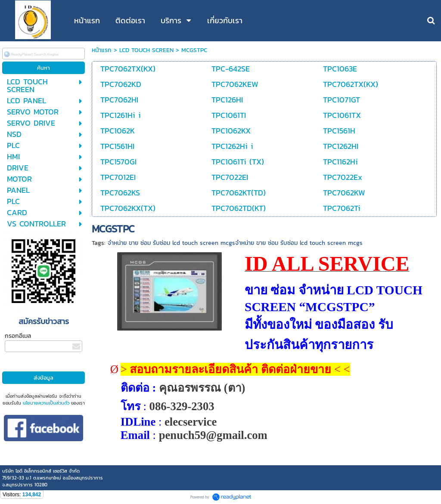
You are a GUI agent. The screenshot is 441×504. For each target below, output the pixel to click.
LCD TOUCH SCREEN (146, 50)
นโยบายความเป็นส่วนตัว (46, 403)
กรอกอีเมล (18, 336)
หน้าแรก (102, 50)
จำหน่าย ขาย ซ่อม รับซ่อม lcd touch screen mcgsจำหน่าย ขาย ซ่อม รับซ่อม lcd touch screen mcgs (235, 243)
